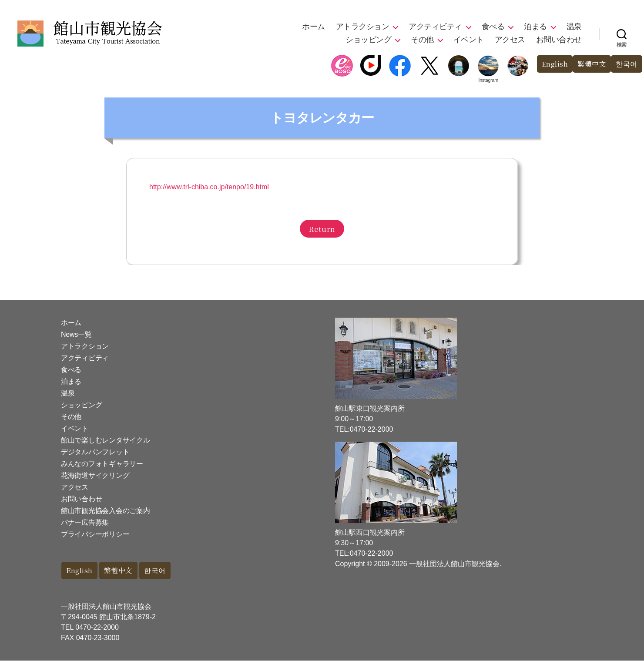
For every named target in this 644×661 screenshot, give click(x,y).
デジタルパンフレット (95, 452)
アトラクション (363, 27)
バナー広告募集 (85, 522)
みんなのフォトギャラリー (102, 464)
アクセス (510, 40)
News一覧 (76, 334)
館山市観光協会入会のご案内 (106, 511)
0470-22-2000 (97, 628)
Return (322, 229)
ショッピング (368, 40)
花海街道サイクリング (95, 475)
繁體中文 (590, 64)
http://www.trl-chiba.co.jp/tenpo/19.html (209, 187)
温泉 (574, 27)
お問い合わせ (559, 40)
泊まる (535, 27)
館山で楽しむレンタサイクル (106, 440)
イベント (469, 40)
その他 (422, 40)
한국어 (626, 64)
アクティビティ (435, 27)
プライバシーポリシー (95, 534)
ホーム (314, 27)
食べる (493, 27)
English (550, 64)
